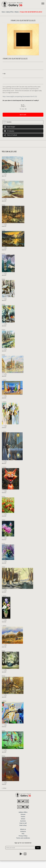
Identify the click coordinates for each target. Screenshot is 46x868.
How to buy (23, 825)
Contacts (23, 831)
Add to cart (23, 115)
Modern (17, 12)
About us (23, 829)
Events (23, 816)
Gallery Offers (10, 12)
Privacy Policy (23, 836)
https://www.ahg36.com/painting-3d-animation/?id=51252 (20, 96)
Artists (23, 819)
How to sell (23, 823)
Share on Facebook (10, 135)
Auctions (23, 821)
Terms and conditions (23, 838)
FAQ (23, 833)
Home (3, 12)
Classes (23, 814)
